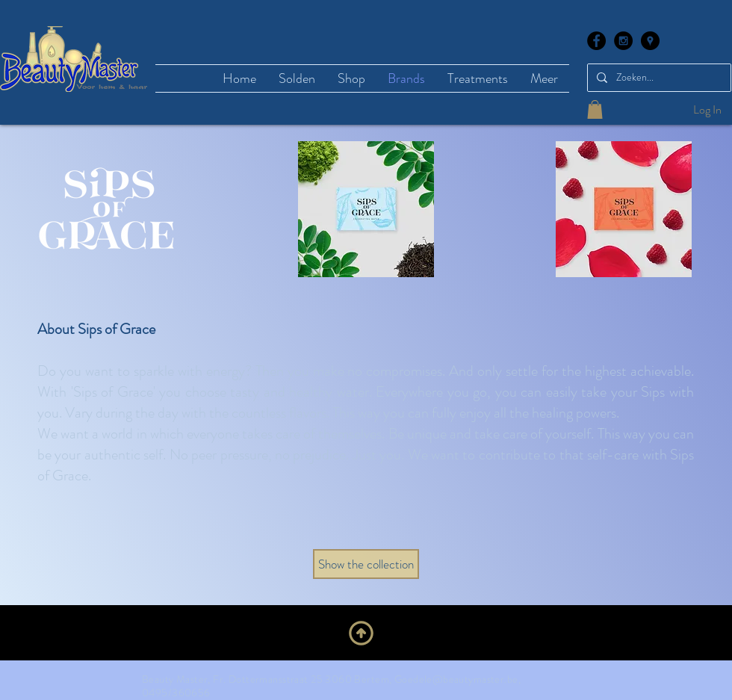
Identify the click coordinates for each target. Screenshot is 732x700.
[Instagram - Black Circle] (623, 41)
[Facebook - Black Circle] (596, 41)
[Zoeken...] (658, 78)
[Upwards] (361, 633)
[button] (595, 109)
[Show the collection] (366, 564)
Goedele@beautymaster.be (456, 679)
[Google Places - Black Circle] (650, 41)
